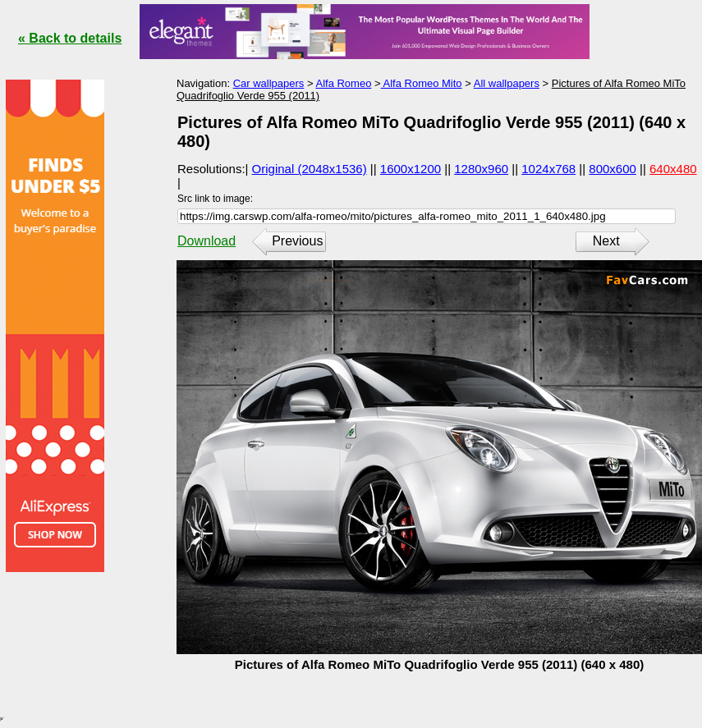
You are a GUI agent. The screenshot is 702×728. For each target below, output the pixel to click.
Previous (297, 241)
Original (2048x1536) (310, 169)
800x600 (613, 169)
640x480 (673, 169)
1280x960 (481, 169)
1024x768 (548, 169)
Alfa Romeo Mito (422, 83)
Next (606, 241)
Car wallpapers (269, 83)
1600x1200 (411, 169)
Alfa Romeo (343, 83)
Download (206, 241)
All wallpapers (507, 83)
